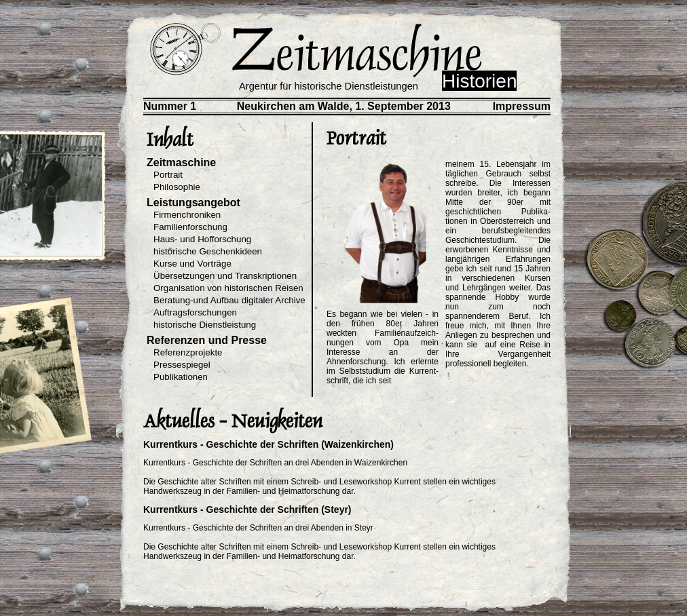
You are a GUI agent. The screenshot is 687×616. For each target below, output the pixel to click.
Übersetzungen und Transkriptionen (225, 276)
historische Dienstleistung (205, 325)
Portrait (168, 175)
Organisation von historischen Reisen (228, 288)
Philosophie (177, 187)
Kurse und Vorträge (192, 264)
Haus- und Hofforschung (202, 239)
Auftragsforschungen (195, 312)
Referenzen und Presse (207, 340)
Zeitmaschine (181, 162)
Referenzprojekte (188, 352)
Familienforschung (190, 227)
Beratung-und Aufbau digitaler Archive (229, 300)
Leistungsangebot (193, 203)
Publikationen (181, 377)
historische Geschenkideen (208, 251)
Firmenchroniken (187, 215)
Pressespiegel (182, 365)
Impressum (522, 106)
